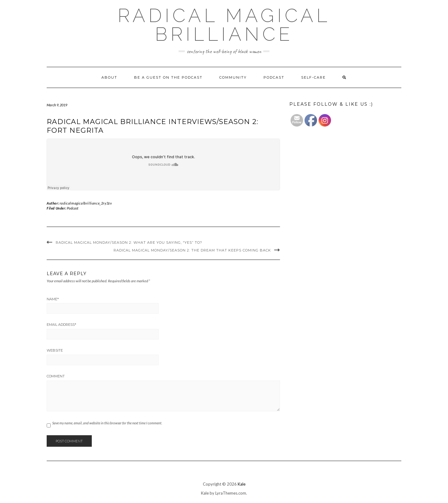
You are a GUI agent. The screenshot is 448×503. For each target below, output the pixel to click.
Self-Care (313, 77)
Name (53, 299)
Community (233, 77)
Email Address (61, 325)
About (109, 77)
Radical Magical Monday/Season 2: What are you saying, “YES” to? (129, 242)
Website (55, 350)
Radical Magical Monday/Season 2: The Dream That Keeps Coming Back (192, 250)
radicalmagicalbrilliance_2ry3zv (86, 203)
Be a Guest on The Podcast (168, 77)
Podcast (274, 77)
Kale (242, 484)
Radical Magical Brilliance (224, 25)
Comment (56, 376)
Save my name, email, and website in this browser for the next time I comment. (107, 423)
